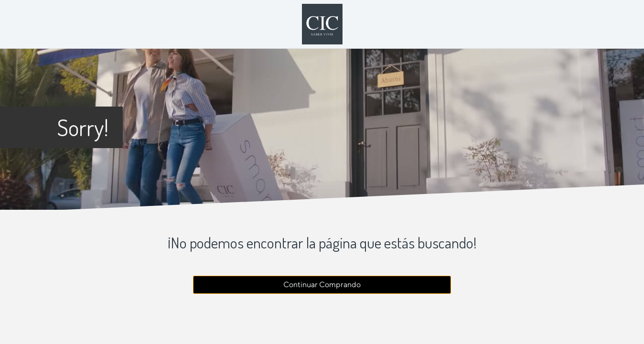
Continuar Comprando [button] (322, 285)
